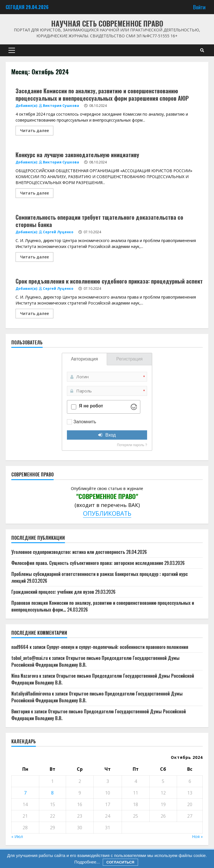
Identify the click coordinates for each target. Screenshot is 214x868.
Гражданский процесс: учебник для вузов (53, 592)
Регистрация (130, 359)
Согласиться (120, 862)
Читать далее (34, 130)
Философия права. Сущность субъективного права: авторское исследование (87, 563)
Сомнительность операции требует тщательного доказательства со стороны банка (99, 221)
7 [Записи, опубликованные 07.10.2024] (25, 793)
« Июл (17, 836)
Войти (199, 7)
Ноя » (197, 836)
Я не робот (91, 406)
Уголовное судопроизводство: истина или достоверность (68, 552)
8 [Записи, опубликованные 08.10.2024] (52, 793)
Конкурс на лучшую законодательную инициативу (77, 155)
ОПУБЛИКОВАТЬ (107, 513)
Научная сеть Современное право (107, 23)
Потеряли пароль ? (132, 445)
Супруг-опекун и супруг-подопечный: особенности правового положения (117, 647)
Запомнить (85, 422)
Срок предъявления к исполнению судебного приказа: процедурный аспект (109, 281)
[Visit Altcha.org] (134, 407)
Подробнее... (87, 862)
